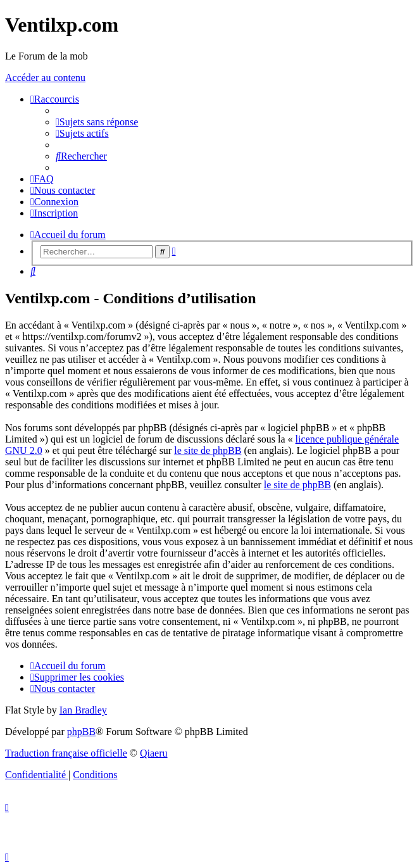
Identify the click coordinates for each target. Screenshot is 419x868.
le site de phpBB (208, 450)
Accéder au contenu (45, 78)
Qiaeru (154, 753)
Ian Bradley (83, 710)
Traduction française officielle (66, 753)
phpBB (81, 732)
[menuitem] (97, 122)
